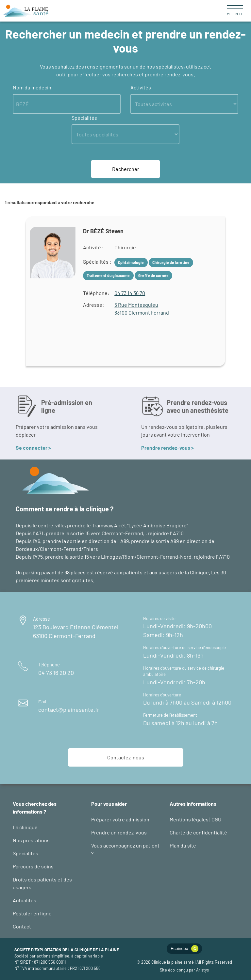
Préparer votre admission (120, 819)
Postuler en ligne (32, 913)
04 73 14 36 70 (130, 293)
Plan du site (183, 845)
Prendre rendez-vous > (167, 448)
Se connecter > (33, 448)
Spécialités (84, 118)
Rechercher (126, 169)
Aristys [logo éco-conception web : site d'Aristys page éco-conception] (202, 970)
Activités (141, 87)
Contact (22, 926)
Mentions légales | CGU (195, 819)
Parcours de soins (33, 866)
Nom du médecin (32, 87)
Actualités (25, 900)
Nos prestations (31, 840)
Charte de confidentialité (198, 832)
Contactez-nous (126, 757)
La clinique (25, 827)
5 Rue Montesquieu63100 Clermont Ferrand (142, 309)
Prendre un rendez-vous (119, 832)
